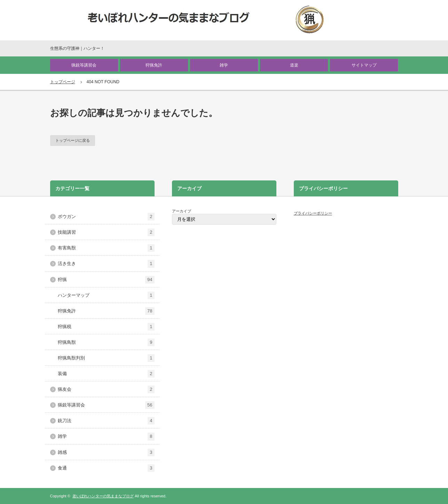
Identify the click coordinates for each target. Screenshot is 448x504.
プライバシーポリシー (313, 213)
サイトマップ (364, 65)
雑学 (224, 65)
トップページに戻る (73, 140)
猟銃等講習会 (84, 65)
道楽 (294, 65)
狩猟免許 (154, 65)
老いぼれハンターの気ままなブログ (103, 496)
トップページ (63, 82)
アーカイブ (182, 211)
